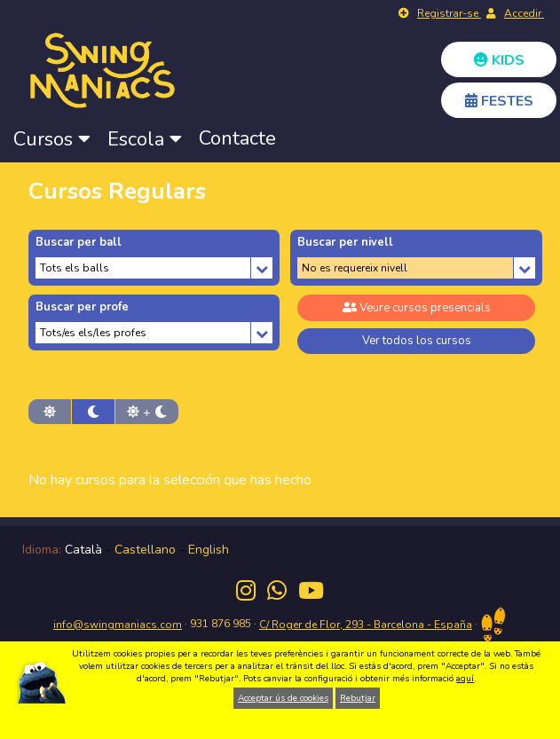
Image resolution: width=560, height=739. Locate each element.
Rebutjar (358, 698)
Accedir (524, 13)
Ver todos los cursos (417, 341)
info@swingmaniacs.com (118, 625)
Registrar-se (449, 13)
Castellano (145, 550)
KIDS (499, 60)
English (209, 550)
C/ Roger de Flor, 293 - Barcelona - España (366, 625)
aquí (465, 679)
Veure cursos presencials (417, 308)
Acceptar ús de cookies (283, 698)
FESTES (499, 101)
